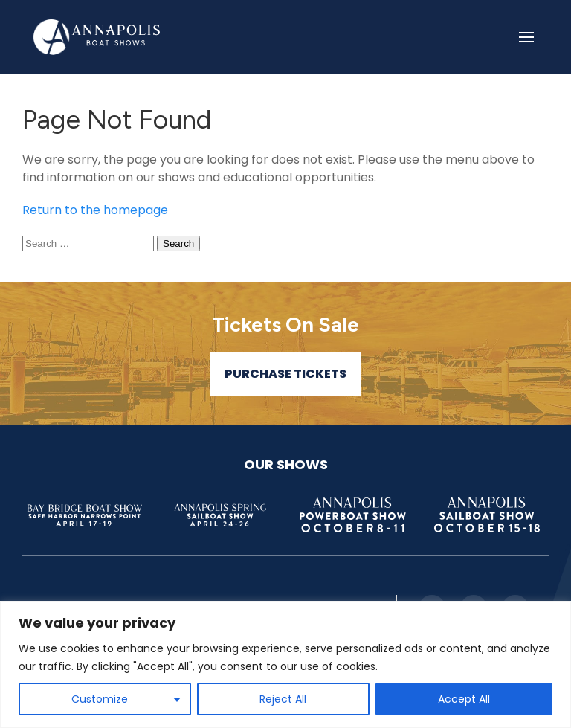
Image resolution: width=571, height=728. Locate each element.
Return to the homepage (95, 210)
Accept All (464, 699)
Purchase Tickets (285, 374)
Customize (100, 699)
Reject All (283, 699)
